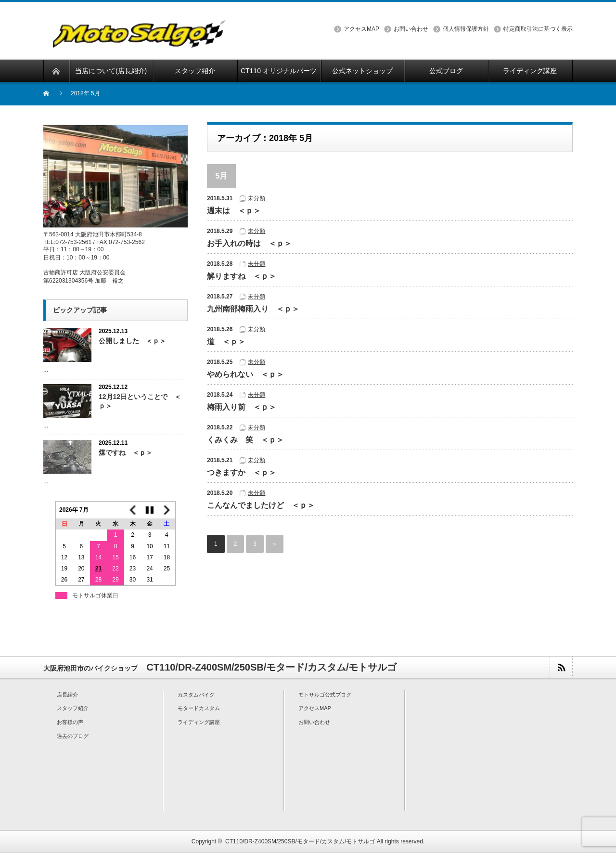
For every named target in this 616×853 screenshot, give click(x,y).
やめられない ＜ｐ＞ (245, 374)
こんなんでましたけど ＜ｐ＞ (261, 505)
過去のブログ (73, 736)
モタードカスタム (199, 708)
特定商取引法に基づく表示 (538, 29)
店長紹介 (67, 695)
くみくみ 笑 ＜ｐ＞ (245, 440)
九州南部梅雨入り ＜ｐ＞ (253, 309)
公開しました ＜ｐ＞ (132, 341)
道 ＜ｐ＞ (226, 342)
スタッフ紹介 (73, 708)
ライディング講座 (199, 722)
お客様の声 (70, 722)
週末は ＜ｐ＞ (234, 211)
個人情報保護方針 (466, 29)
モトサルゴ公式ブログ (325, 695)
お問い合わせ (411, 29)
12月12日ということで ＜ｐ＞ (140, 401)
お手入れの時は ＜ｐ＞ (249, 243)
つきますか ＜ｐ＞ (242, 472)
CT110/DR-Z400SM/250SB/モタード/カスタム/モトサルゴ (300, 841)
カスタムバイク (196, 695)
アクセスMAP (361, 29)
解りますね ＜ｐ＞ (242, 276)
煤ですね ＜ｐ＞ (126, 452)
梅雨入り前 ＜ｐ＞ (242, 407)
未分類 (257, 198)
